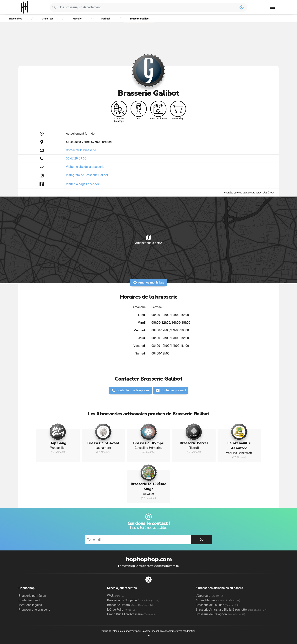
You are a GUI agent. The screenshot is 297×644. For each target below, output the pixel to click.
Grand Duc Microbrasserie (131, 614)
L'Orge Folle (122, 610)
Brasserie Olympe (149, 443)
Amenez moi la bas (148, 283)
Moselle (77, 19)
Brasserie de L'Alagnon (220, 614)
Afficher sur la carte (148, 240)
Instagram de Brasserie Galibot (87, 175)
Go (202, 540)
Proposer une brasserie (34, 610)
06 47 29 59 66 (76, 158)
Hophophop (25, 7)
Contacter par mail (171, 391)
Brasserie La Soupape (133, 600)
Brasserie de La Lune (217, 605)
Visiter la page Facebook (83, 184)
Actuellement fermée (80, 134)
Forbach (106, 19)
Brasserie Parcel (194, 443)
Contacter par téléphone (130, 391)
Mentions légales (30, 605)
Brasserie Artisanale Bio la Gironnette (231, 610)
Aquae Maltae (218, 600)
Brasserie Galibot (140, 19)
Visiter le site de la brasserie (85, 167)
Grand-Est (47, 19)
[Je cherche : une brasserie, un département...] (147, 7)
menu (272, 7)
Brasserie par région (32, 596)
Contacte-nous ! (29, 600)
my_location (242, 7)
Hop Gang (58, 443)
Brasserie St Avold (103, 443)
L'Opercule (210, 596)
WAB (116, 596)
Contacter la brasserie (81, 150)
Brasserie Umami (130, 605)
